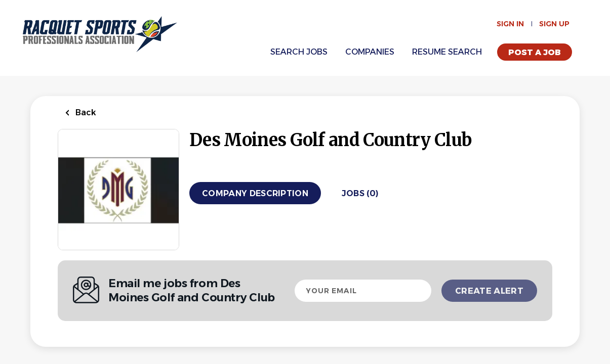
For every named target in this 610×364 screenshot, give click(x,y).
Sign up (554, 24)
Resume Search (447, 52)
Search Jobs (299, 52)
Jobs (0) (360, 193)
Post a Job (535, 52)
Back (85, 112)
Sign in (510, 24)
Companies (370, 52)
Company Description (255, 193)
